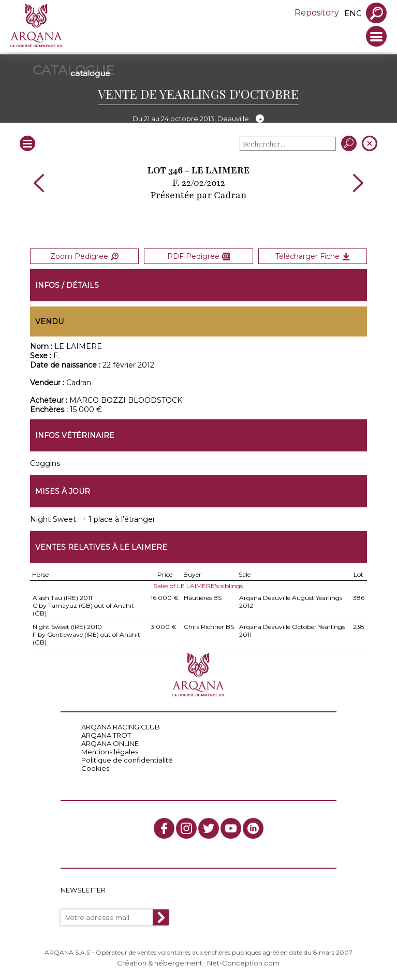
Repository (317, 13)
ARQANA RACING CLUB (121, 727)
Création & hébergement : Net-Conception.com (198, 963)
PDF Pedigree (198, 256)
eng (353, 13)
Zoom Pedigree (84, 256)
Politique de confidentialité (127, 760)
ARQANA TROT (106, 735)
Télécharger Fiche (313, 256)
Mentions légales (110, 752)
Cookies (95, 768)
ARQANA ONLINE (110, 743)
